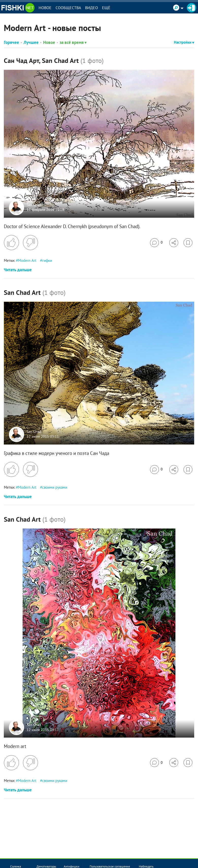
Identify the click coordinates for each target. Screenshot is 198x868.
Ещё (106, 8)
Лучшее (31, 42)
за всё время (73, 42)
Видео (92, 8)
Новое (45, 8)
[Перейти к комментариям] (156, 243)
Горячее (11, 42)
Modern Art (27, 260)
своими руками (55, 487)
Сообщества (68, 8)
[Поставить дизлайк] (30, 243)
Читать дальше (18, 270)
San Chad (34, 205)
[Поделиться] (174, 243)
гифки (47, 260)
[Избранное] (188, 243)
